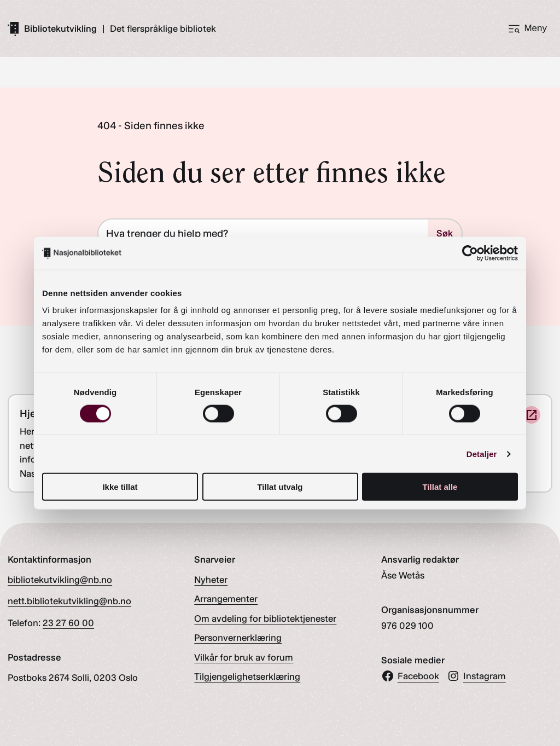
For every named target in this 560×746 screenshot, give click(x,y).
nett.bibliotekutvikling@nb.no (69, 601)
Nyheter (211, 580)
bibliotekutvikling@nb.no (60, 580)
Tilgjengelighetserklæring (247, 676)
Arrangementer (226, 599)
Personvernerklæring (238, 638)
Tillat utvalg (280, 487)
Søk (445, 233)
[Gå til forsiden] (52, 28)
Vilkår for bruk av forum (244, 657)
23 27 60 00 (68, 623)
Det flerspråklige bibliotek (163, 29)
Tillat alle (440, 487)
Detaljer (482, 453)
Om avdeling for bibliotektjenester (265, 618)
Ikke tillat (120, 487)
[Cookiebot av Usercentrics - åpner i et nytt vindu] (470, 253)
